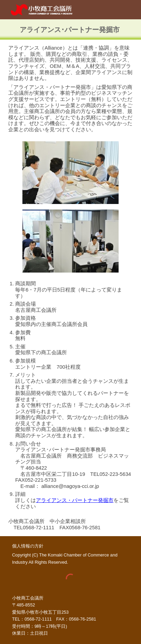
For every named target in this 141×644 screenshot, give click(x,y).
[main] (70, 29)
